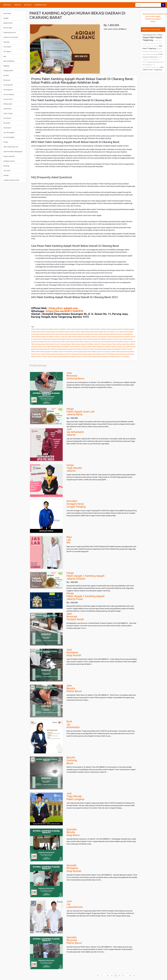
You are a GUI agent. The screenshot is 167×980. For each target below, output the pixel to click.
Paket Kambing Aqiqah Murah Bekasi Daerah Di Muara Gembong (67, 347)
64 (119, 976)
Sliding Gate (8, 104)
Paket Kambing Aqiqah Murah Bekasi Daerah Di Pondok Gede (78, 349)
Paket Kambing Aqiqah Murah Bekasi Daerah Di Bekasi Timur (100, 332)
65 (123, 976)
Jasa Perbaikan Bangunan (13, 152)
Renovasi (7, 80)
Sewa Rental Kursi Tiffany (153, 35)
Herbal (6, 175)
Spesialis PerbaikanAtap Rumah (74, 868)
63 (116, 975)
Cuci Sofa (7, 171)
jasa (5, 56)
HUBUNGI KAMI (40, 5)
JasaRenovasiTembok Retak (75, 616)
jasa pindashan (9, 61)
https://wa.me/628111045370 (65, 311)
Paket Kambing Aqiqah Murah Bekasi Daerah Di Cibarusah (49, 337)
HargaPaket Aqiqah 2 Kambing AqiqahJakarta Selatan (86, 576)
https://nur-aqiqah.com (63, 308)
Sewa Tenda (8, 113)
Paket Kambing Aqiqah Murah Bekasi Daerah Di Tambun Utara (72, 357)
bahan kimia (8, 23)
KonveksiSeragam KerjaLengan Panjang (76, 504)
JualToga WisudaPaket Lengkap (75, 796)
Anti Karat (7, 13)
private (6, 75)
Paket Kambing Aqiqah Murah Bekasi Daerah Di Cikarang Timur (103, 339)
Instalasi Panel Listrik (11, 180)
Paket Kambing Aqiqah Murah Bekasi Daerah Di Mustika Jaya (106, 347)
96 (130, 976)
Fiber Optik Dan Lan (11, 147)
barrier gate (8, 28)
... (105, 976)
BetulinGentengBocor (72, 760)
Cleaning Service (10, 32)
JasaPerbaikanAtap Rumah (74, 652)
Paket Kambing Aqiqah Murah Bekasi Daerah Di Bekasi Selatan (61, 332)
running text (8, 85)
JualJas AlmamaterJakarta (75, 432)
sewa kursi (7, 128)
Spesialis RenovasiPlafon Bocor (74, 940)
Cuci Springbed (9, 132)
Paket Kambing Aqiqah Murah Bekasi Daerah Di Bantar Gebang (86, 329)
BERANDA (7, 5)
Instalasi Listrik (9, 161)
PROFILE (17, 5)
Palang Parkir (8, 71)
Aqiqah (6, 18)
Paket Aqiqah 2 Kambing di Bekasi (152, 59)
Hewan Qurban (9, 156)
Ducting (6, 42)
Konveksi (7, 123)
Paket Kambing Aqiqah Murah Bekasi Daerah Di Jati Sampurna (80, 342)
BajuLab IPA (69, 540)
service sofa (8, 99)
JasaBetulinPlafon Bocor (74, 688)
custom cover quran (11, 37)
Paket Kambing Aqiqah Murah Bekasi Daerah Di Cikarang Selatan (63, 339)
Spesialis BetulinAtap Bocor (73, 832)
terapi (6, 142)
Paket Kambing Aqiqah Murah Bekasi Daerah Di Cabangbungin (113, 334)
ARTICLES (28, 5)
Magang (6, 66)
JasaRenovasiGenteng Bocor (75, 376)
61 (108, 976)
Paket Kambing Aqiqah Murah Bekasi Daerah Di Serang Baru (92, 352)
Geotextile (7, 109)
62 (112, 976)
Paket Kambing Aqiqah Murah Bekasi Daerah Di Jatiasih (118, 342)
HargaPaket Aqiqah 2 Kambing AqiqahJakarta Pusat (86, 596)
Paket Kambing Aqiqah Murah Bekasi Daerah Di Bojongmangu (74, 334)
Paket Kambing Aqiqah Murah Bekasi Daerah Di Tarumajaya (111, 357)
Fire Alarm (7, 47)
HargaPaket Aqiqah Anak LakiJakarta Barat (81, 412)
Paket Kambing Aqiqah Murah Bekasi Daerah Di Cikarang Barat (87, 337)
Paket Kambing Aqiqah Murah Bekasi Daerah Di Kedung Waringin (91, 344)
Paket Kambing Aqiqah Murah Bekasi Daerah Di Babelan (49, 329)
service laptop (9, 94)
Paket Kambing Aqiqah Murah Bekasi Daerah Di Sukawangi (59, 354)
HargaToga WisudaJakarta (74, 468)
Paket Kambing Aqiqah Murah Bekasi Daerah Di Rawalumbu (54, 352)
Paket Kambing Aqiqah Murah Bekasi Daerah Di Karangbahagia (51, 344)
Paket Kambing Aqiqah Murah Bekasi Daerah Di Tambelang (97, 354)
